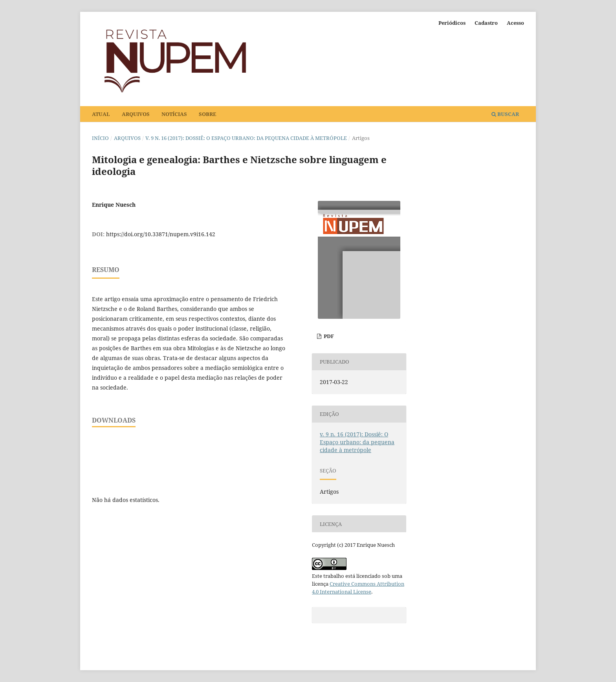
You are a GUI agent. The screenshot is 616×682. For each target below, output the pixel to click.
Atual (101, 114)
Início (100, 138)
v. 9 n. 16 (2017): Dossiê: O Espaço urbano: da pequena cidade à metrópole (246, 138)
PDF (328, 336)
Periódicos (452, 23)
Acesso (515, 23)
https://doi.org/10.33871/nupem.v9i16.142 (161, 234)
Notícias (174, 114)
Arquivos (136, 114)
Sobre (207, 114)
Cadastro (486, 23)
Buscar (505, 114)
